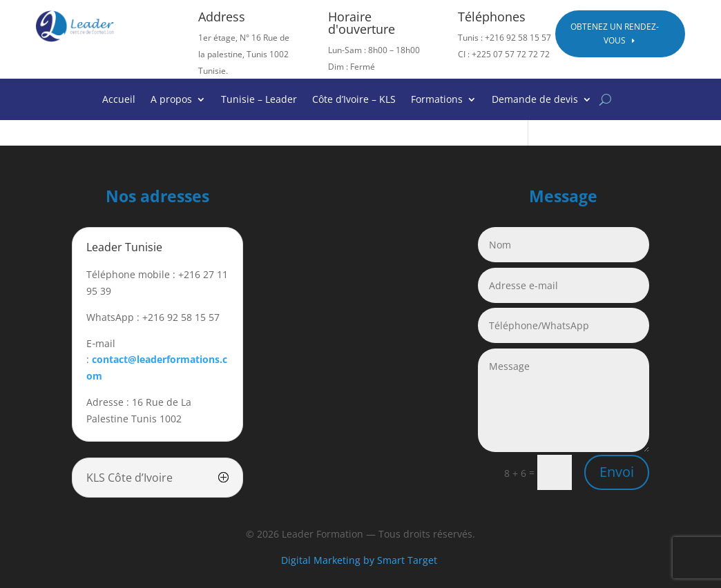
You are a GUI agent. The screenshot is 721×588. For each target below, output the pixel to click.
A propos (171, 100)
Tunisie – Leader (259, 100)
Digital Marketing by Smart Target (360, 560)
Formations (437, 100)
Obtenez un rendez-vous (615, 33)
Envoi (617, 472)
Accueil (119, 100)
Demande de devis (535, 100)
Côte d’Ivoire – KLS (354, 100)
